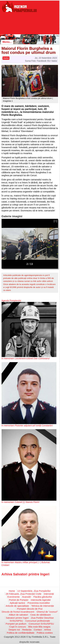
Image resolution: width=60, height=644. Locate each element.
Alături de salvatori (18, 615)
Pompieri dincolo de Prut (30, 609)
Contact (38, 630)
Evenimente (14, 597)
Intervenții (49, 594)
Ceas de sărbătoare (40, 615)
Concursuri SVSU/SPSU (41, 624)
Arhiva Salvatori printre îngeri (26, 574)
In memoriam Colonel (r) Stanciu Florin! (20, 502)
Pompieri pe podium (16, 624)
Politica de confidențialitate (21, 633)
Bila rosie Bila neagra (39, 627)
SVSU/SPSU (16, 621)
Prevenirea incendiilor (39, 603)
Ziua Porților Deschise (42, 618)
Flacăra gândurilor (43, 597)
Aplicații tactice (17, 603)
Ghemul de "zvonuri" (47, 612)
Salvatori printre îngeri (17, 618)
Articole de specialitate (17, 606)
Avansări (27, 597)
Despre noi (14, 630)
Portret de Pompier (19, 600)
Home (12, 591)
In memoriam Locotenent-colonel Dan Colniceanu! (26, 358)
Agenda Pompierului (11, 301)
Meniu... (7, 42)
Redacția (27, 630)
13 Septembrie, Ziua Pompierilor (34, 591)
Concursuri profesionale (38, 621)
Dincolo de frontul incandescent (18, 612)
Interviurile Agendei (41, 600)
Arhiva (48, 630)
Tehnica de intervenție (43, 606)
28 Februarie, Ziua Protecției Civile (24, 594)
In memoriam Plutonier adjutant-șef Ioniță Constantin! (27, 425)
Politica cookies (45, 633)
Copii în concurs (18, 627)
